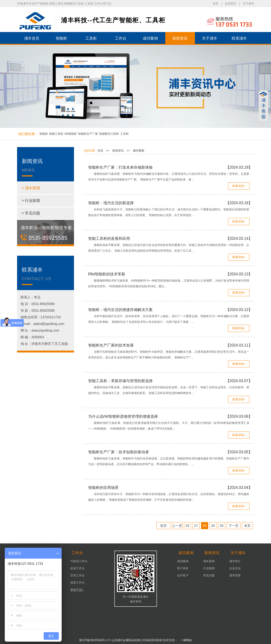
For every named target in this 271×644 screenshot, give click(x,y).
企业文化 (235, 568)
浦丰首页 (32, 38)
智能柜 (61, 38)
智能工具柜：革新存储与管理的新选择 (120, 381)
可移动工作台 (79, 561)
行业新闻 (209, 568)
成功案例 (150, 38)
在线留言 (230, 4)
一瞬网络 (185, 640)
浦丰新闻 (138, 151)
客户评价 (183, 568)
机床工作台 (78, 568)
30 (222, 526)
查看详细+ (239, 186)
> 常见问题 (31, 213)
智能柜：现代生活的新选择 (111, 203)
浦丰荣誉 (235, 575)
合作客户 (183, 575)
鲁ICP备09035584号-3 (93, 640)
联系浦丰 (239, 38)
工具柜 (91, 38)
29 (213, 526)
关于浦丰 (248, 4)
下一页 (234, 526)
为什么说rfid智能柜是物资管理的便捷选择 (123, 416)
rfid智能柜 (71, 134)
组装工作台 (78, 583)
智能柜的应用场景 (103, 488)
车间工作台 (78, 575)
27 (196, 526)
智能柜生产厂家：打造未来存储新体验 (120, 167)
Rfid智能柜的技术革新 (107, 274)
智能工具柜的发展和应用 (109, 239)
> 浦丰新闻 (31, 188)
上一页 (177, 526)
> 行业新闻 (31, 201)
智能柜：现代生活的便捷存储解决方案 (120, 310)
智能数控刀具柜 (109, 134)
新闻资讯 (180, 38)
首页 (216, 4)
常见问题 (209, 575)
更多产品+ (77, 590)
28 (205, 526)
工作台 (121, 38)
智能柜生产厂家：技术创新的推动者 (119, 452)
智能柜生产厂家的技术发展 (111, 345)
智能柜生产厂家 (88, 134)
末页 (247, 526)
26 (188, 526)
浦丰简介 (235, 561)
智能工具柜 (56, 134)
